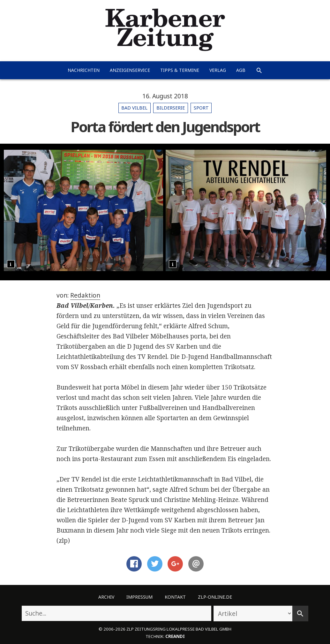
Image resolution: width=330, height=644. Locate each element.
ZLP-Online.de (215, 597)
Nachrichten (84, 70)
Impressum (139, 597)
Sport (201, 108)
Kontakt (175, 597)
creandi (175, 636)
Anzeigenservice (130, 70)
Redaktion (85, 295)
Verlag (218, 70)
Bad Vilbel (134, 108)
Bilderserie (171, 108)
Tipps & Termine (180, 70)
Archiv (106, 597)
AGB (241, 70)
